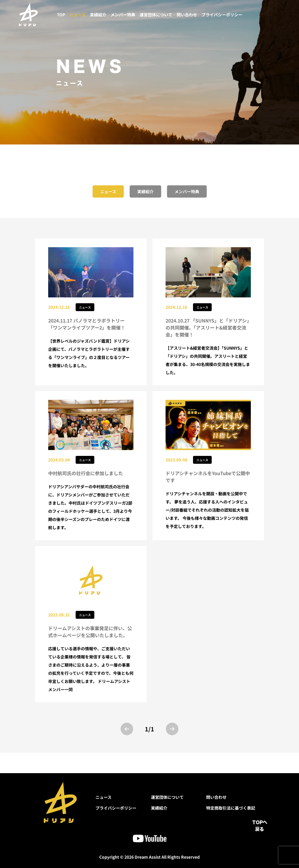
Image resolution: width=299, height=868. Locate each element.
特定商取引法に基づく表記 (231, 808)
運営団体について (156, 15)
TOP (61, 15)
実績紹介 (98, 15)
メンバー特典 (123, 15)
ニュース (78, 15)
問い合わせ (187, 15)
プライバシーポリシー (222, 15)
